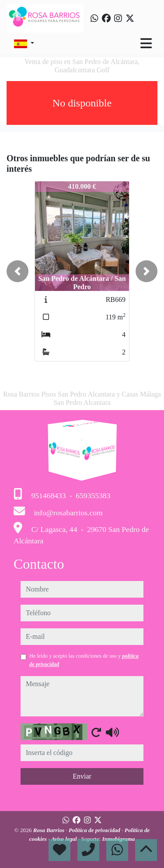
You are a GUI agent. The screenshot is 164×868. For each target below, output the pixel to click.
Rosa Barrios (50, 830)
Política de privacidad (95, 830)
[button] (17, 271)
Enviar (82, 776)
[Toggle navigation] (146, 43)
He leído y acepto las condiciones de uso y (84, 660)
